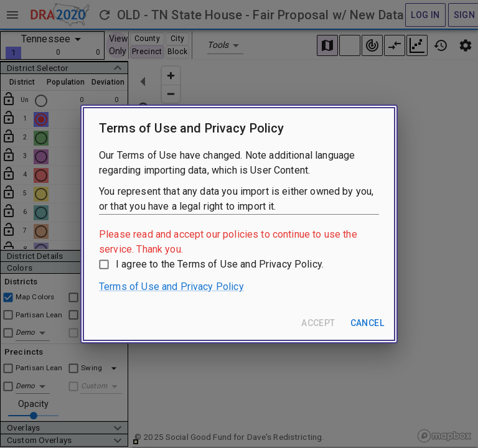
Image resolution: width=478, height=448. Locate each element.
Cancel (367, 323)
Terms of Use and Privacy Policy (171, 287)
